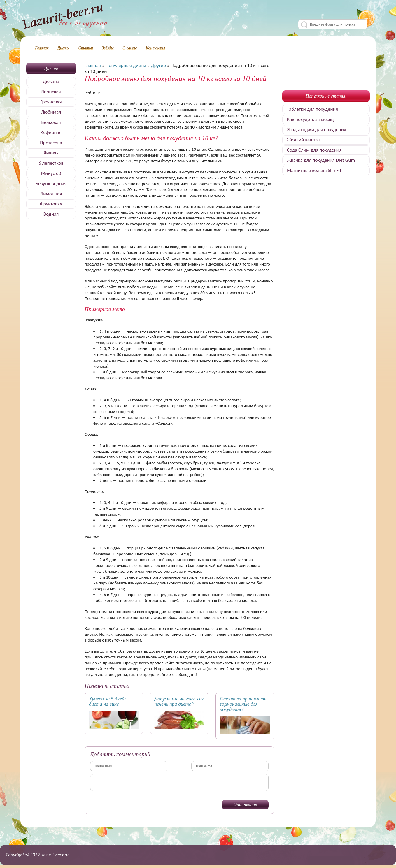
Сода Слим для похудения (314, 150)
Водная (51, 214)
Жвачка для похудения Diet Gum (321, 160)
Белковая (51, 122)
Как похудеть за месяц (310, 119)
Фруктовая (51, 204)
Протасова (51, 143)
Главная (42, 48)
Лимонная (51, 194)
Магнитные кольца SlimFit (314, 170)
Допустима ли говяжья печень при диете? (179, 701)
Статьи (86, 48)
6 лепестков (51, 163)
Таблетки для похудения (312, 109)
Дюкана (51, 81)
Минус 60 (51, 173)
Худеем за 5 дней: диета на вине (107, 701)
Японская (51, 92)
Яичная (51, 153)
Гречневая (51, 102)
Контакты (155, 48)
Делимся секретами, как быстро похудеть (65, 18)
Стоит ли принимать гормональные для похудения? (243, 704)
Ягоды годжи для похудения (317, 130)
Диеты (64, 48)
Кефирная (51, 132)
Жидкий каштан (304, 140)
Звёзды (108, 48)
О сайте (130, 48)
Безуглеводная (51, 183)
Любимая (51, 112)
